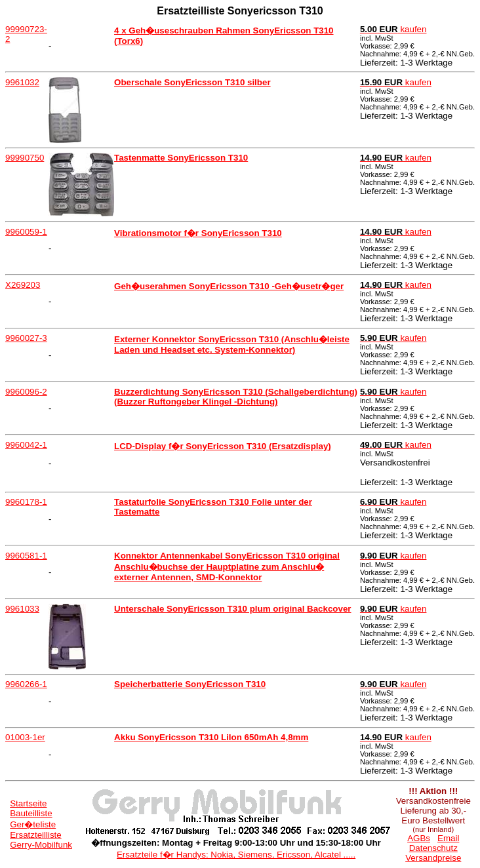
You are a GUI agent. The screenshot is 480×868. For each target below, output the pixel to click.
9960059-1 (26, 232)
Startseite (28, 803)
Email (448, 838)
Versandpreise (433, 858)
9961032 (22, 82)
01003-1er (25, 737)
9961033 (22, 609)
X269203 (23, 285)
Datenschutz (433, 848)
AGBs (419, 838)
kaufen (393, 29)
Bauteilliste (31, 813)
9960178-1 (26, 502)
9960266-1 (26, 684)
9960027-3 (26, 338)
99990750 (25, 158)
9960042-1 (26, 445)
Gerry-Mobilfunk (41, 845)
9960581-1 (26, 556)
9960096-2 (26, 392)
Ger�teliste (33, 824)
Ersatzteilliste (36, 835)
